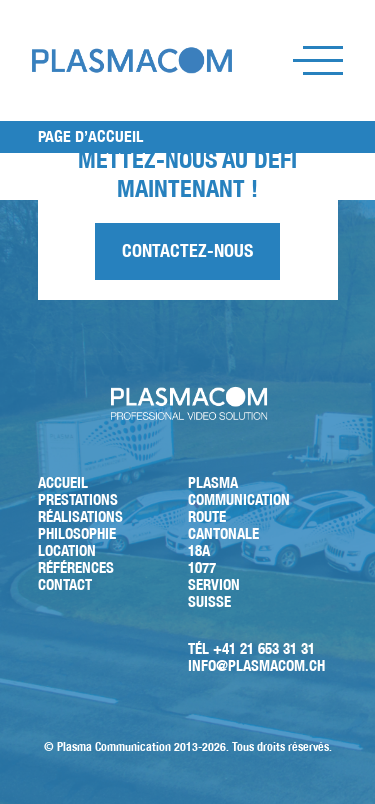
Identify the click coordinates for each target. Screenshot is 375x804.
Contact (65, 584)
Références (76, 567)
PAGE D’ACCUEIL (90, 136)
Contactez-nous (187, 250)
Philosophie (77, 533)
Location (67, 550)
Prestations (78, 499)
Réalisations (80, 516)
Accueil (63, 482)
